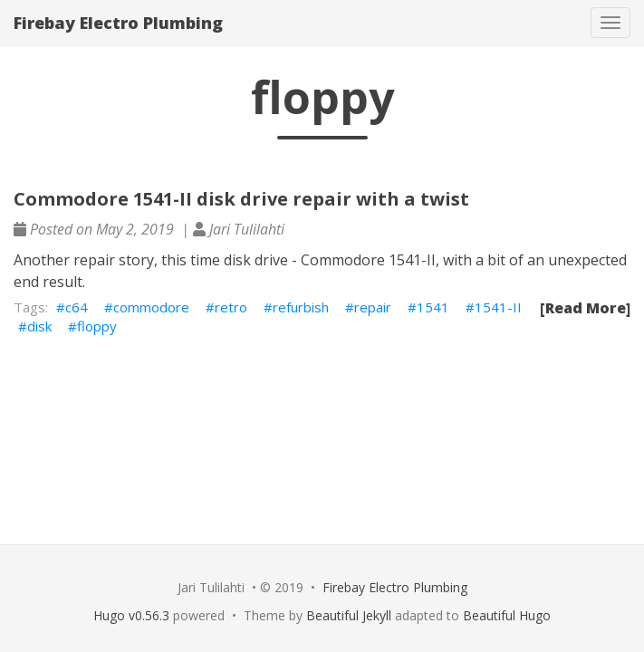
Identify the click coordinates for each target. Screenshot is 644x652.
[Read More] (585, 308)
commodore (151, 307)
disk (39, 326)
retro (231, 307)
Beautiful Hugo (507, 615)
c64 (77, 307)
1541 (433, 307)
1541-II (498, 307)
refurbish (301, 307)
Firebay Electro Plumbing (118, 23)
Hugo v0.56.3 (131, 615)
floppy (97, 326)
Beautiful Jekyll (349, 615)
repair (373, 307)
